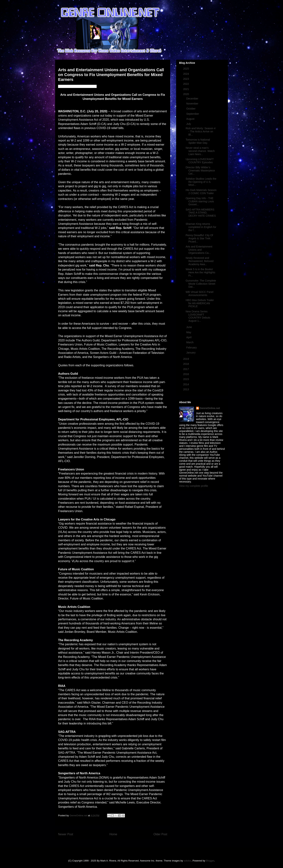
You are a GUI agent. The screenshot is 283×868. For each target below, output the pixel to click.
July (189, 124)
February (192, 348)
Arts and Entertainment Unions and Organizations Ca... (199, 250)
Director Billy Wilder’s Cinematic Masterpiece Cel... (200, 171)
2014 (186, 384)
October (191, 109)
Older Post (160, 834)
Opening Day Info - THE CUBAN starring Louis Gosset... (200, 201)
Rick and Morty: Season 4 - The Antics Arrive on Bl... (201, 131)
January (191, 353)
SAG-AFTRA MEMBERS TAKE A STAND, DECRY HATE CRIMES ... (201, 214)
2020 (186, 94)
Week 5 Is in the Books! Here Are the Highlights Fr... (200, 272)
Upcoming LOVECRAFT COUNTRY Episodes (200, 161)
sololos (187, 861)
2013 (186, 389)
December (193, 99)
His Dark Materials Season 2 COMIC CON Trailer (201, 192)
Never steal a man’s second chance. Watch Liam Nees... (200, 151)
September (193, 114)
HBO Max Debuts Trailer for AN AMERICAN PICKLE (200, 303)
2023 (186, 79)
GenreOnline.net (210, 408)
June (189, 327)
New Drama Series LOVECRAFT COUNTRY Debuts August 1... (198, 316)
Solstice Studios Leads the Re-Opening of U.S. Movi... (201, 182)
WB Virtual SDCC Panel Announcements (199, 294)
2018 (186, 364)
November (193, 104)
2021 (186, 89)
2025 (186, 69)
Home (113, 834)
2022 (186, 84)
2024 (186, 74)
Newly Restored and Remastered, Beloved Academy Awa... (200, 261)
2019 (186, 359)
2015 (186, 379)
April (189, 337)
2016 (186, 374)
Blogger (210, 861)
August (191, 119)
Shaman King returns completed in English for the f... (201, 227)
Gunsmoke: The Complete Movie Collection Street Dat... (201, 284)
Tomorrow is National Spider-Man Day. (198, 141)
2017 (186, 369)
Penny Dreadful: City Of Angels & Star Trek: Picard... (199, 238)
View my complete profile (194, 486)
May (189, 332)
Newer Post (66, 834)
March (190, 342)
